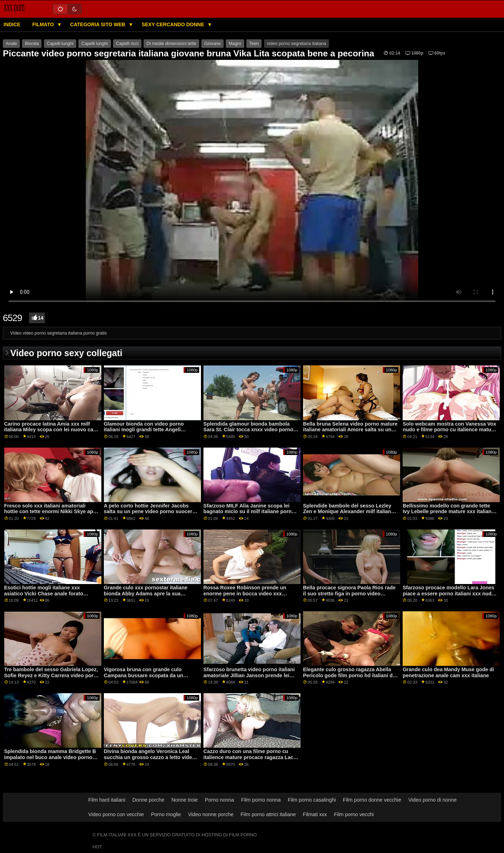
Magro (235, 44)
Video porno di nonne (432, 800)
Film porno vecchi (354, 814)
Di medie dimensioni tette (171, 44)
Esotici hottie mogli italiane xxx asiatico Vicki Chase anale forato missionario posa (44, 593)
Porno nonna (219, 800)
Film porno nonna (261, 800)
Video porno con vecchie (116, 814)
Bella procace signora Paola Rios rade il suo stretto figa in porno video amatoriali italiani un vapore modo (349, 593)
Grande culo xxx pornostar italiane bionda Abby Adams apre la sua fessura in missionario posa (146, 593)
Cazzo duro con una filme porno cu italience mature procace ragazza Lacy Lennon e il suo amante (250, 757)
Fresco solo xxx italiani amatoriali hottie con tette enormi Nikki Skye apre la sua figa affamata (51, 512)
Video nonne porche (211, 814)
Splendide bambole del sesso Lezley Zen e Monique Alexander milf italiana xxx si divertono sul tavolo (348, 512)
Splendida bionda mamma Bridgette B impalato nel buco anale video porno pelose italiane (50, 757)
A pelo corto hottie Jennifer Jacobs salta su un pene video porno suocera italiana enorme (150, 512)
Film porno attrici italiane (268, 814)
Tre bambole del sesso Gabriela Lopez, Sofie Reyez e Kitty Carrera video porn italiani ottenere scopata (51, 675)
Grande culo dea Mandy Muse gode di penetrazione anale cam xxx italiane (448, 672)
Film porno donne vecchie (372, 800)
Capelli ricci (127, 44)
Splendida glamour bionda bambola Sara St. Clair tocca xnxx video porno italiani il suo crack (248, 430)
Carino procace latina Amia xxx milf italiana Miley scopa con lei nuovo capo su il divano (52, 430)
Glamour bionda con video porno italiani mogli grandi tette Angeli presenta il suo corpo (144, 430)
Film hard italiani (107, 800)
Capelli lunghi (60, 44)
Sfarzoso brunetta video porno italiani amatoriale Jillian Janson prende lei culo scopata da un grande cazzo (249, 675)
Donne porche (148, 800)
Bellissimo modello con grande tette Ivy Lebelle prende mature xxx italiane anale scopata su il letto (449, 512)
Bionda (32, 44)
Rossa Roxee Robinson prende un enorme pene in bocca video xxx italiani (245, 593)
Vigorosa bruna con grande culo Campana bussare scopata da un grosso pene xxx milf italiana (144, 675)
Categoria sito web (98, 24)
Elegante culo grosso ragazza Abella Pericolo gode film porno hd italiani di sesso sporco (349, 675)
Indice (12, 24)
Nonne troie (185, 800)
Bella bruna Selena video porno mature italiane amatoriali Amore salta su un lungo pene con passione (350, 430)
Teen (254, 44)
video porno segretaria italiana (296, 44)
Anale (11, 44)
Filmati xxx (315, 814)
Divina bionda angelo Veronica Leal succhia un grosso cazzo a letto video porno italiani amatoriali (150, 757)
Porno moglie (166, 814)
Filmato (44, 24)
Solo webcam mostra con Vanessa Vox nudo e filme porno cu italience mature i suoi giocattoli (449, 430)
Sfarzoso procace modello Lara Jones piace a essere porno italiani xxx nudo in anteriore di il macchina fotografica (449, 593)
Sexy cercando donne (174, 24)
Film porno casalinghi (312, 800)
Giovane (212, 44)
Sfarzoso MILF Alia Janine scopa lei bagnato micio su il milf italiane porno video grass (249, 512)
